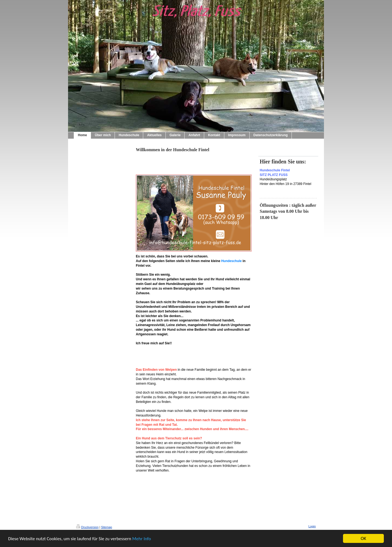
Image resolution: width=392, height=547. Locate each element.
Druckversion (87, 527)
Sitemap (106, 527)
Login (312, 526)
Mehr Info (142, 539)
